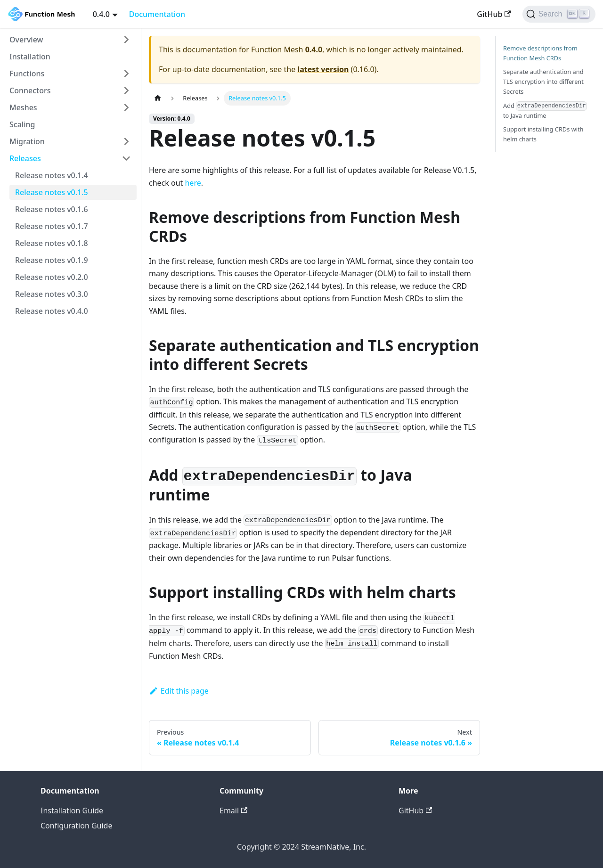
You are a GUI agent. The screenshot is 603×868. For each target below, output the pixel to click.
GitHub (494, 14)
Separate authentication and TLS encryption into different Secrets (543, 82)
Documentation (157, 14)
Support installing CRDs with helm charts (543, 134)
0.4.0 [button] (101, 14)
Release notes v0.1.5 (52, 192)
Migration (27, 141)
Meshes (23, 107)
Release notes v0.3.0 (52, 294)
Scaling (22, 124)
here (193, 183)
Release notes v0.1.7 (52, 226)
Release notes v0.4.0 (52, 311)
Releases (25, 158)
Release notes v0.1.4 (52, 175)
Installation (30, 57)
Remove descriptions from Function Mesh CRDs (540, 53)
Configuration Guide (76, 826)
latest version (323, 69)
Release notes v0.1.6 (52, 209)
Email (233, 811)
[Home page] (158, 98)
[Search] (559, 14)
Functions (27, 74)
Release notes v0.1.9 (52, 260)
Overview (26, 40)
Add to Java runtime (545, 111)
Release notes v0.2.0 (52, 277)
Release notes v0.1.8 (52, 243)
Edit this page (179, 691)
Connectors (30, 90)
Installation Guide (72, 811)
